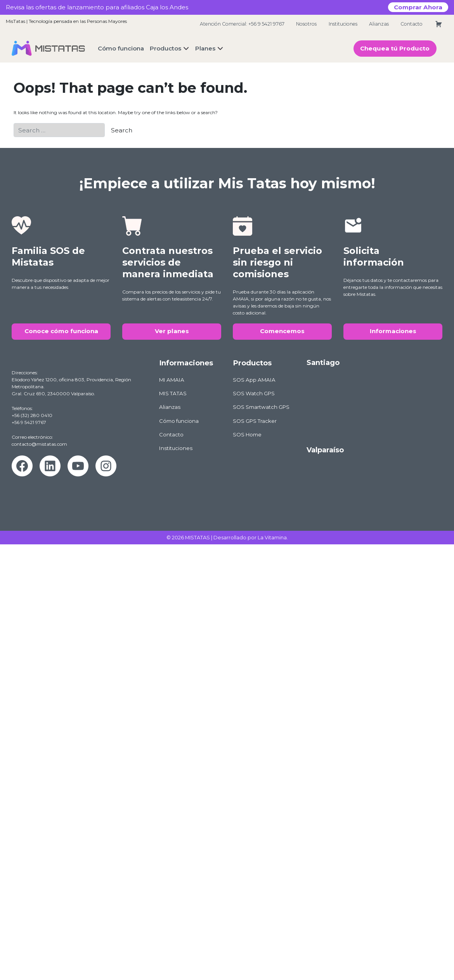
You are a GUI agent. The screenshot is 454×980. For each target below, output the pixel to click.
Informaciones (393, 331)
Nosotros (306, 24)
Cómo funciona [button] (121, 48)
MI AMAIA (172, 380)
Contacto (412, 24)
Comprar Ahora (418, 7)
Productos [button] (165, 48)
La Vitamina (272, 537)
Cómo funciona (179, 421)
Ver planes (172, 331)
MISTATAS (198, 537)
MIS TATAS (173, 393)
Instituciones (343, 24)
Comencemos (282, 331)
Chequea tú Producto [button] (395, 48)
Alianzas (379, 24)
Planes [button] (205, 48)
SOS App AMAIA (254, 380)
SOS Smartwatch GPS (261, 407)
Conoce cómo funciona (61, 331)
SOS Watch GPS (254, 393)
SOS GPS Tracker (255, 421)
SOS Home (247, 434)
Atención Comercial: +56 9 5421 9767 (242, 24)
